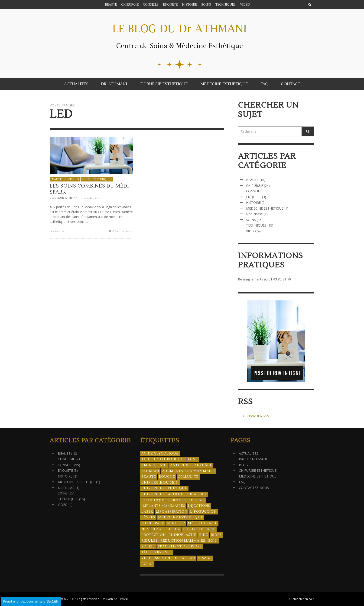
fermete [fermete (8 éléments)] (177, 500)
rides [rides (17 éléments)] (216, 535)
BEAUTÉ (56, 179)
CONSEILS (72, 179)
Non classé (254, 214)
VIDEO (251, 231)
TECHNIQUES (103, 179)
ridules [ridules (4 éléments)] (149, 541)
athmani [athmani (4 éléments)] (150, 471)
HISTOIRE (253, 203)
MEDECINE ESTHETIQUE (265, 208)
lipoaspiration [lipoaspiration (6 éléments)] (172, 512)
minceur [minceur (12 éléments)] (176, 523)
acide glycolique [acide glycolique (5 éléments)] (160, 454)
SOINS (86, 179)
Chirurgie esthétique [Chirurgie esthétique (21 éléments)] (164, 488)
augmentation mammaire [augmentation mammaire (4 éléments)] (188, 471)
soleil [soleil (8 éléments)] (148, 547)
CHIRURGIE (255, 186)
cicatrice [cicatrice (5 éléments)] (197, 494)
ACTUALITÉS (249, 453)
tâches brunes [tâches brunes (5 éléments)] (157, 552)
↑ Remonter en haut (302, 599)
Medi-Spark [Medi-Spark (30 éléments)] (153, 523)
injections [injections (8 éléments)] (199, 506)
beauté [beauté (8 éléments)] (149, 477)
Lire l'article (59, 231)
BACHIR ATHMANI (253, 459)
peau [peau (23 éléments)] (157, 529)
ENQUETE (254, 197)
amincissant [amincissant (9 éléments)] (154, 465)
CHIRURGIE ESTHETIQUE (258, 470)
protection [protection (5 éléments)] (154, 535)
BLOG (243, 465)
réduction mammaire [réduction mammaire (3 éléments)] (183, 541)
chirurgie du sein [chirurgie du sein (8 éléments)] (160, 483)
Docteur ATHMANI (64, 198)
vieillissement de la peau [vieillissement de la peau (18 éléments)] (168, 558)
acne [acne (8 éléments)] (193, 459)
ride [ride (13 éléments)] (204, 535)
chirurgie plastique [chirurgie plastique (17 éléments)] (163, 494)
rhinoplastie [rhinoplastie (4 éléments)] (182, 535)
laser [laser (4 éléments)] (147, 512)
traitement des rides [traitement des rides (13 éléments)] (180, 547)
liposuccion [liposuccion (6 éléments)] (203, 512)
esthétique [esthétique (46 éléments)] (153, 500)
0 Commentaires (121, 231)
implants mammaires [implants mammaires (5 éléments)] (163, 506)
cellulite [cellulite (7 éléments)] (188, 477)
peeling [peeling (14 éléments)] (172, 529)
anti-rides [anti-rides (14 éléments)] (181, 465)
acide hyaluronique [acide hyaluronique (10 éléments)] (163, 459)
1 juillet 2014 (91, 198)
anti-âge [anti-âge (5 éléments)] (203, 465)
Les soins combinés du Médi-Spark (90, 189)
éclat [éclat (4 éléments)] (147, 564)
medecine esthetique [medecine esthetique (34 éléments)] (181, 517)
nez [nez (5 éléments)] (145, 529)
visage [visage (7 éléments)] (205, 558)
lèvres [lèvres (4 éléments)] (148, 517)
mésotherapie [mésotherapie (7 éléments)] (203, 523)
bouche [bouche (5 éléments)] (167, 477)
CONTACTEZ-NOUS (254, 488)
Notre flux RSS (258, 416)
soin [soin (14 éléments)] (213, 541)
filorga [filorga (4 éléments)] (197, 500)
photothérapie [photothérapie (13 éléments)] (199, 529)
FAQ (242, 482)
